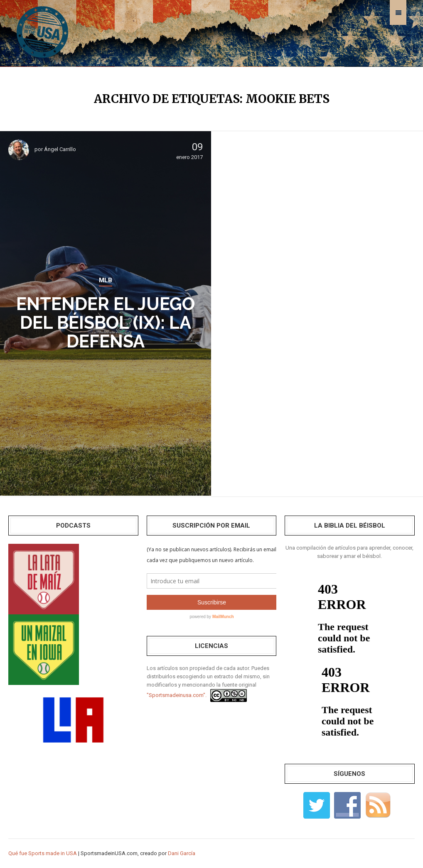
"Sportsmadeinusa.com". (177, 695)
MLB (106, 280)
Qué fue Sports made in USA (43, 853)
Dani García (182, 853)
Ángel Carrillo (60, 149)
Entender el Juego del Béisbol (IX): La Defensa (106, 323)
